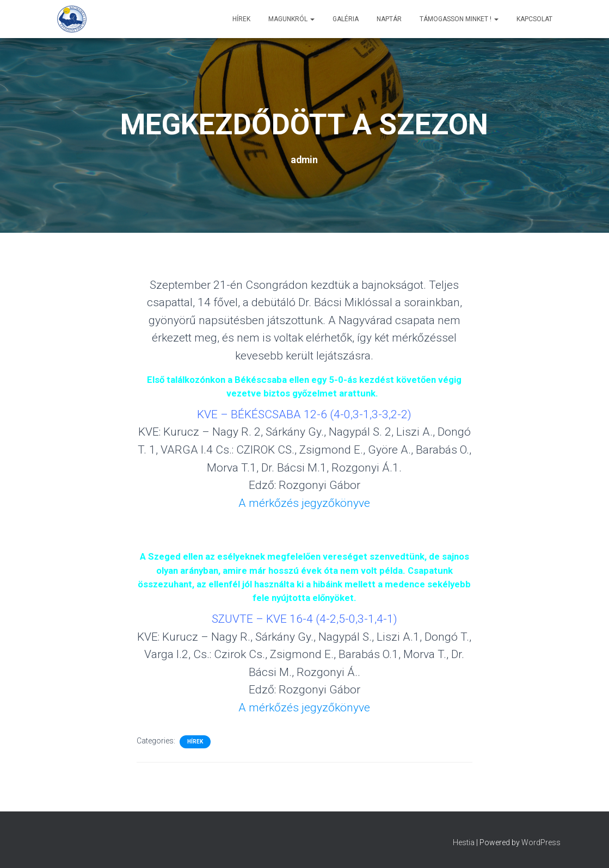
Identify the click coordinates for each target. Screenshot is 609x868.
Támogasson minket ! (459, 19)
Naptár (389, 19)
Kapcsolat (534, 19)
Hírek (241, 19)
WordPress (541, 842)
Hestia (464, 842)
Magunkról (291, 19)
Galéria (346, 19)
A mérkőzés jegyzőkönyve (304, 503)
